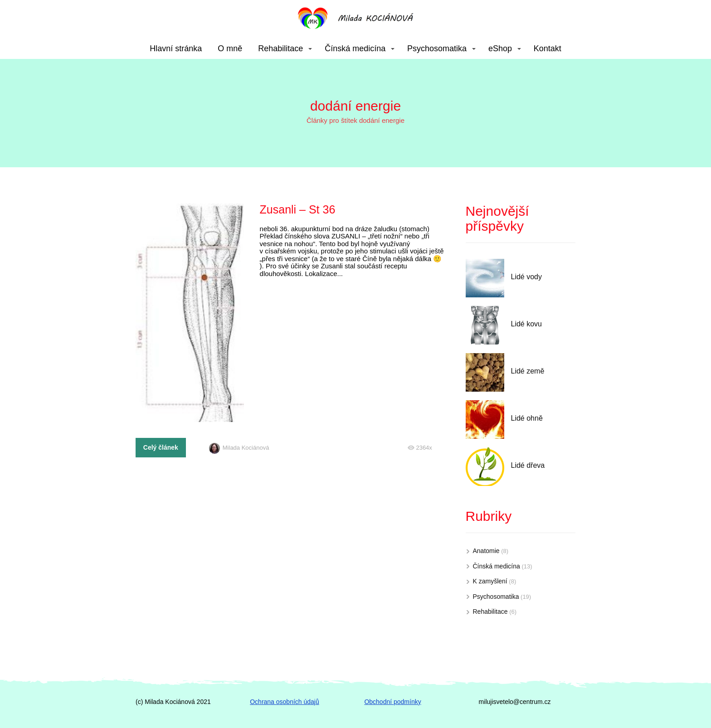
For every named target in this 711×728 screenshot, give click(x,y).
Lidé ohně (527, 418)
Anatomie (486, 551)
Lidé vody (527, 277)
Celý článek (161, 447)
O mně (230, 49)
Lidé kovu (527, 324)
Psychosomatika (437, 49)
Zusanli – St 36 (298, 209)
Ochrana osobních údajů (285, 702)
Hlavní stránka (176, 49)
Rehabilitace (280, 49)
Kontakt (548, 49)
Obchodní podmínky (392, 702)
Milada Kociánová (239, 448)
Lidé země (528, 371)
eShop (500, 49)
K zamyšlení (490, 581)
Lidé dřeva (528, 465)
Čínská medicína (355, 49)
